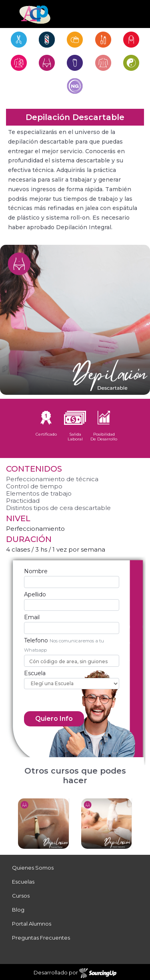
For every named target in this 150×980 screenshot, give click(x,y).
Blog (18, 910)
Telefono (36, 640)
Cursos (21, 896)
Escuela (35, 673)
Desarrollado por (75, 973)
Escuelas (23, 882)
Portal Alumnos (32, 924)
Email (32, 617)
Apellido (35, 594)
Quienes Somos (33, 868)
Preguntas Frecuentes (41, 938)
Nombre (36, 571)
